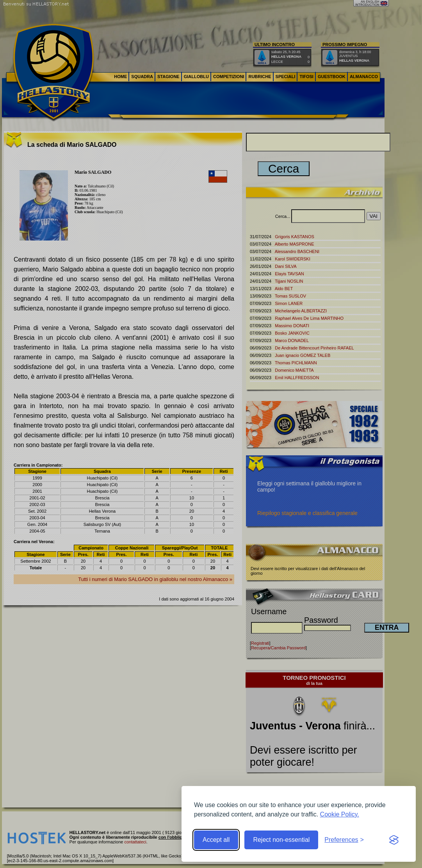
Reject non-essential (281, 840)
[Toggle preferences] (344, 840)
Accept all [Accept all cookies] (216, 840)
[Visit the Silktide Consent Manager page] (394, 840)
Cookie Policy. (340, 814)
